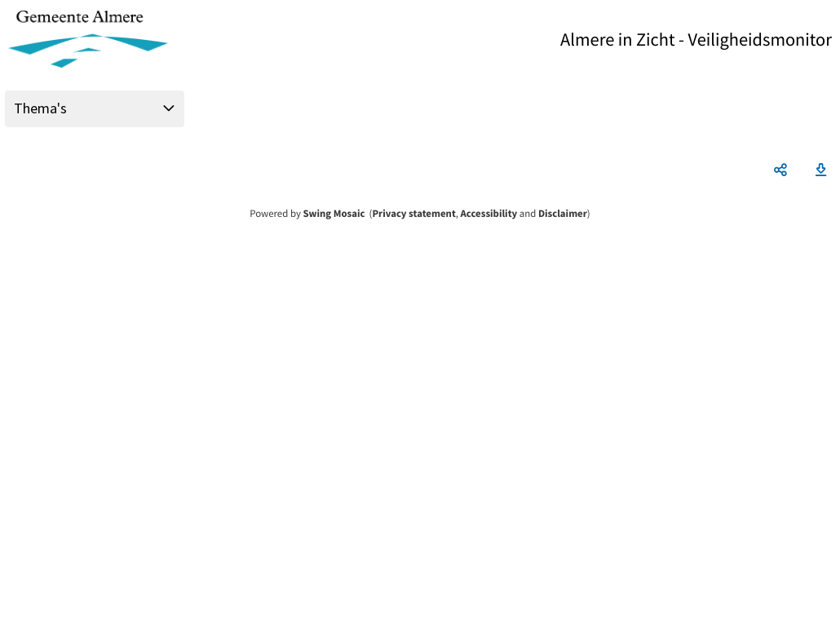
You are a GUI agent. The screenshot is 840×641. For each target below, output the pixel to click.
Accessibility (489, 214)
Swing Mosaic (334, 214)
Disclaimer (563, 214)
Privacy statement (413, 214)
